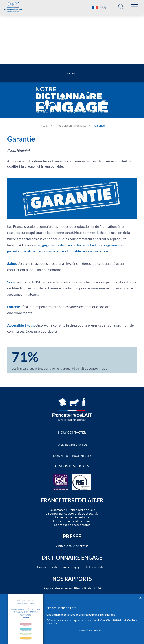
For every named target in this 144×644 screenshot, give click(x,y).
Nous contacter (72, 432)
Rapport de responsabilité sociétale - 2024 (72, 588)
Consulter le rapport (90, 630)
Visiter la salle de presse (72, 546)
